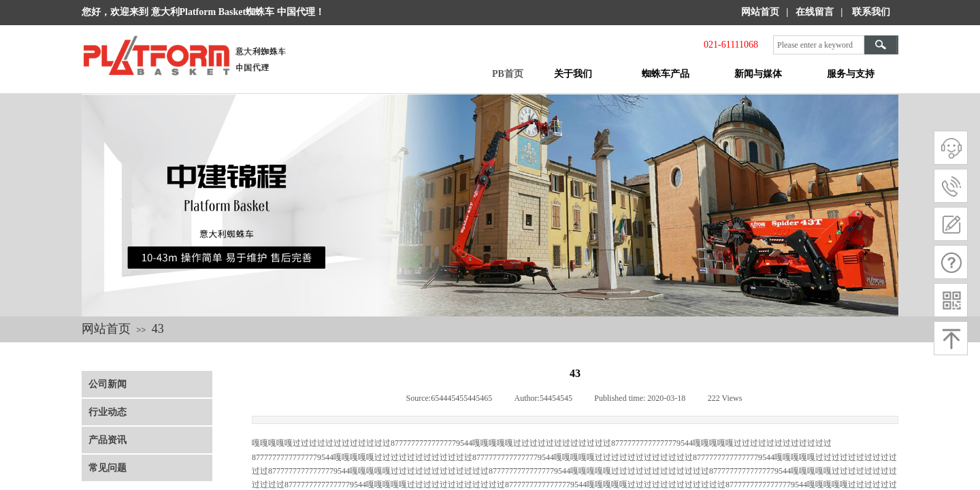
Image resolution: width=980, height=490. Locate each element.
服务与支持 (851, 74)
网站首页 (106, 329)
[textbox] (819, 45)
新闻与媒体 (758, 74)
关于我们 (573, 74)
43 (158, 329)
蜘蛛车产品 (666, 74)
